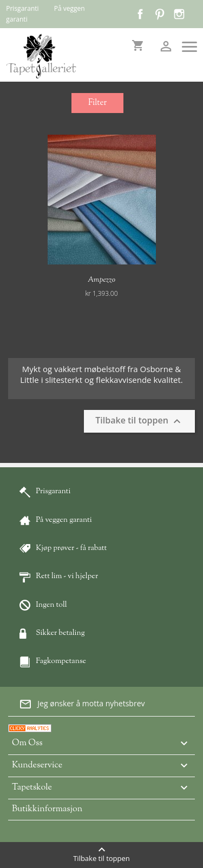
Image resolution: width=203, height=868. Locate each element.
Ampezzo (101, 280)
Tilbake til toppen (139, 421)
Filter (97, 103)
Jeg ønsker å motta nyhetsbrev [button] (82, 704)
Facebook (140, 14)
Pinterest (160, 14)
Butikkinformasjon (47, 809)
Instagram (179, 14)
